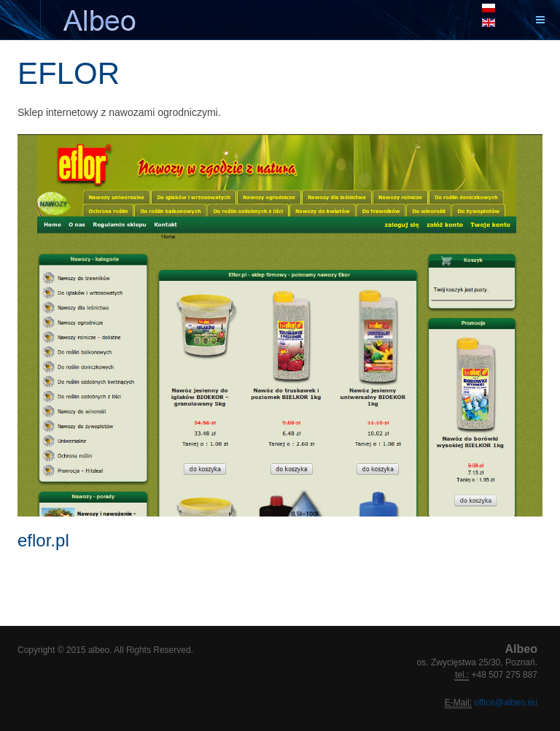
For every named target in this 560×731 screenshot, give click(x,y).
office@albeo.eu (505, 703)
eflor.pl (43, 540)
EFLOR (69, 73)
